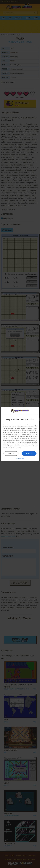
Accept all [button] (29, 453)
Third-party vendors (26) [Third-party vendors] (27, 434)
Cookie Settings (7, 448)
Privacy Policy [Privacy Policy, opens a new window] (17, 448)
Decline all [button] (11, 453)
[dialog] (20, 434)
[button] (20, 459)
